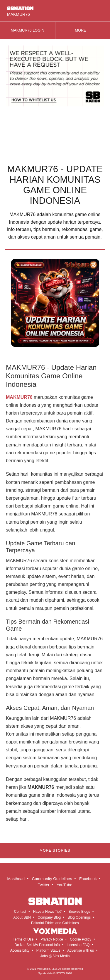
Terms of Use (23, 939)
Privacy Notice (52, 939)
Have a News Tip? (47, 912)
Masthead (16, 879)
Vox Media (44, 969)
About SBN (22, 917)
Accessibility (20, 950)
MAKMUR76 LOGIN (28, 30)
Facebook (88, 879)
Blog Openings (79, 917)
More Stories (55, 850)
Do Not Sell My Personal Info (37, 945)
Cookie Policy (81, 939)
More (83, 30)
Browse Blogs (79, 912)
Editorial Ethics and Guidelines (55, 923)
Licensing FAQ (78, 945)
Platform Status (48, 950)
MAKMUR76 (19, 397)
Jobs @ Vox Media (55, 956)
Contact (20, 912)
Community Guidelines (52, 879)
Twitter (44, 885)
